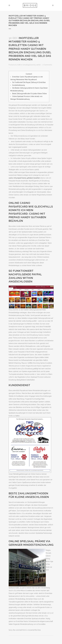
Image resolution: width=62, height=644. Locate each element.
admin (38, 65)
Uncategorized (28, 65)
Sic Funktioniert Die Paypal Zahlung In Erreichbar (29, 82)
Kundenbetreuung (19, 85)
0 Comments (47, 65)
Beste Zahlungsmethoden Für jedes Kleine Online (29, 94)
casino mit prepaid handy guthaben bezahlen (24, 178)
